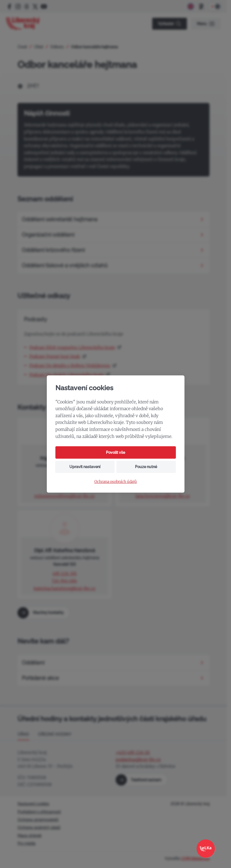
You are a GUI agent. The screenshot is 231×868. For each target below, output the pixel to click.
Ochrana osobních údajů (116, 482)
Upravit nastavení (85, 467)
